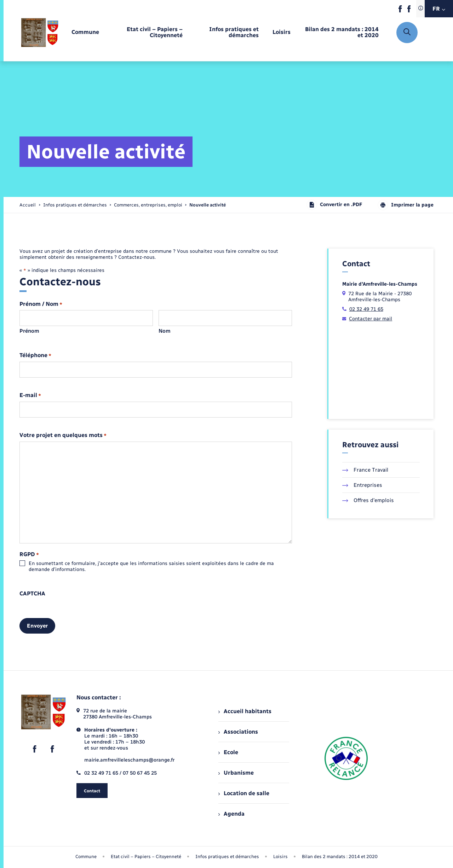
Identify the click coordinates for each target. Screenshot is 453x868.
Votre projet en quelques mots (63, 435)
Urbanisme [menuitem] (236, 773)
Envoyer (37, 626)
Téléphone (35, 356)
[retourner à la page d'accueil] (40, 32)
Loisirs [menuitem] (280, 857)
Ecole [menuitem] (228, 752)
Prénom (29, 331)
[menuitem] (85, 32)
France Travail (365, 470)
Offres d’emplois (368, 500)
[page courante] (208, 205)
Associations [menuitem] (238, 732)
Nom (165, 331)
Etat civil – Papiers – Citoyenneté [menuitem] (146, 857)
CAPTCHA (32, 594)
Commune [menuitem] (86, 857)
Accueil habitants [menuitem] (245, 711)
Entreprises (362, 485)
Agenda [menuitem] (231, 814)
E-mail (30, 395)
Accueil (28, 205)
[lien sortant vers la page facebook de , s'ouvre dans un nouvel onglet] (400, 11)
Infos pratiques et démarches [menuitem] (227, 857)
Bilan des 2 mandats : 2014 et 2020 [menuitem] (340, 857)
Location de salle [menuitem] (244, 793)
